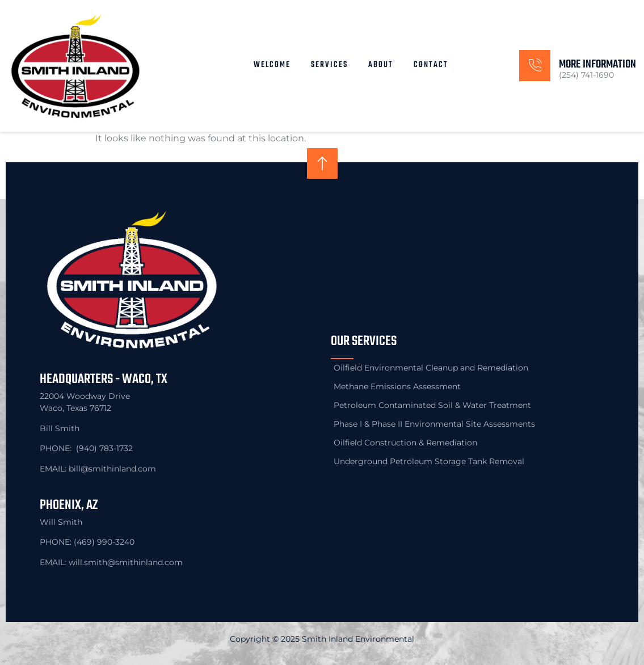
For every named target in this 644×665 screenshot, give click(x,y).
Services (329, 65)
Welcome (272, 65)
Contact (431, 65)
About (381, 65)
